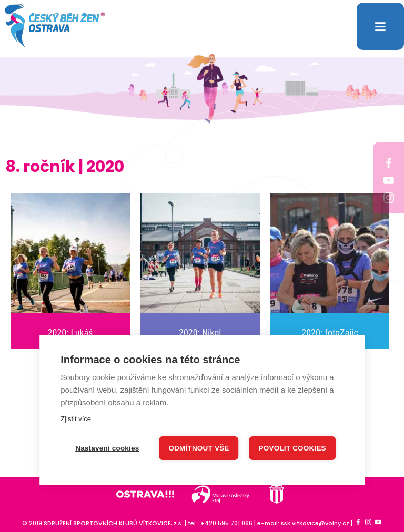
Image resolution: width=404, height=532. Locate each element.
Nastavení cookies (107, 448)
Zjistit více (76, 418)
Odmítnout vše (199, 448)
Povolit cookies (292, 448)
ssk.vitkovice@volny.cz (315, 523)
